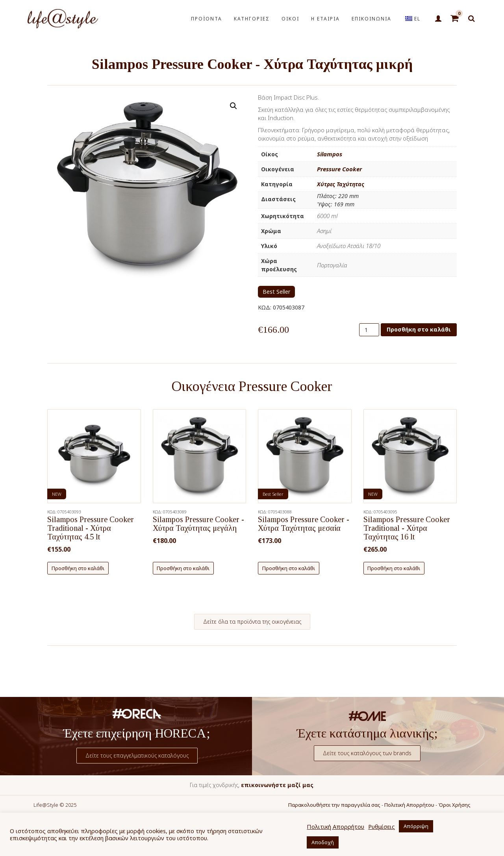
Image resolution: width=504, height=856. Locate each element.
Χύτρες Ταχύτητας (341, 184)
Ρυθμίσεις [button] (382, 826)
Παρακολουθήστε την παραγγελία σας (334, 805)
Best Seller (276, 292)
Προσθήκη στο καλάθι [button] (78, 568)
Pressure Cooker (339, 169)
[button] (233, 106)
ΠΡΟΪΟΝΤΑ (207, 19)
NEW (57, 494)
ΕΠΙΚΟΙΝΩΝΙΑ (372, 19)
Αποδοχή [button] (323, 842)
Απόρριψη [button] (416, 826)
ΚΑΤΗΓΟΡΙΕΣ (252, 19)
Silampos (330, 154)
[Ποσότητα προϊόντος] (369, 330)
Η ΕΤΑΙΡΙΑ (325, 19)
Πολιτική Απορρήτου (409, 805)
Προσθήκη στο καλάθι (419, 329)
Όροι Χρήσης (454, 805)
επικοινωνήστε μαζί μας (277, 785)
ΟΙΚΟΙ (290, 19)
